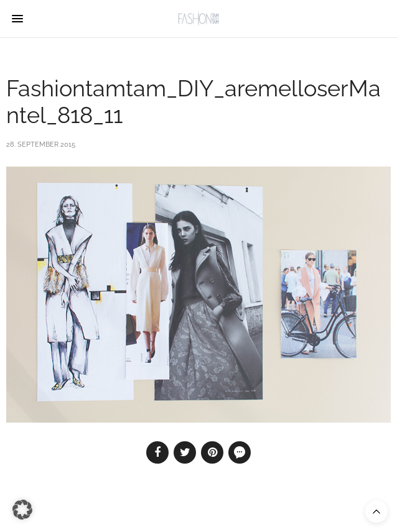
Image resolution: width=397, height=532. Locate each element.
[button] (22, 510)
